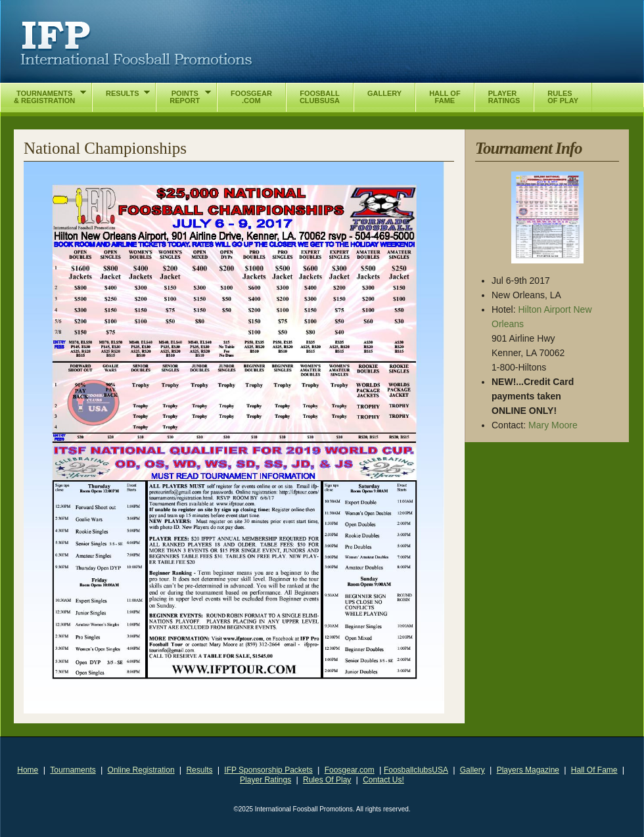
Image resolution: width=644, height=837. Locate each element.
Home (28, 770)
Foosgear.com (350, 770)
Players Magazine (528, 770)
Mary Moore (553, 425)
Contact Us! (383, 780)
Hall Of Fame (594, 770)
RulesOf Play (563, 97)
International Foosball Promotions (136, 44)
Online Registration (141, 770)
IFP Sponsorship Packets (268, 770)
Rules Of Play (327, 780)
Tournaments (73, 770)
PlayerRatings (504, 97)
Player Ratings (265, 780)
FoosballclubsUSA (416, 770)
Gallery (472, 770)
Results (199, 770)
